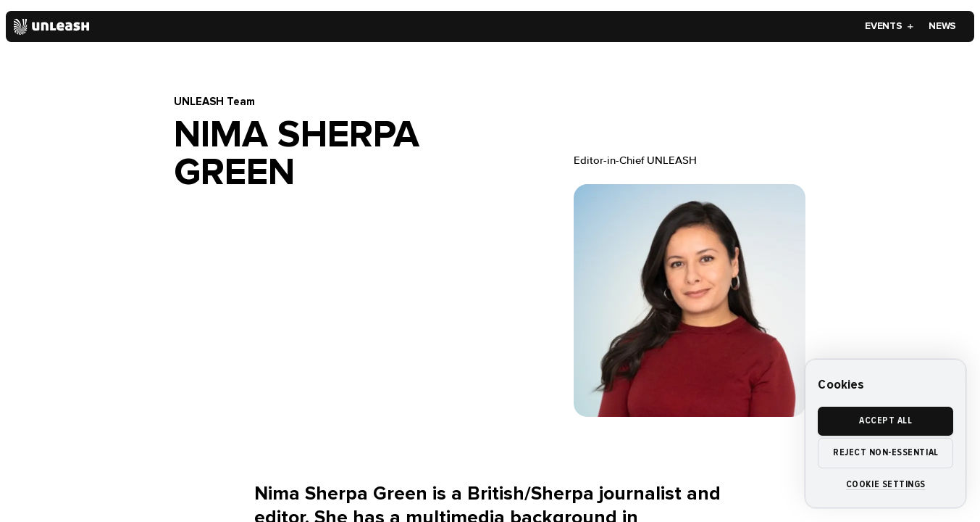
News (942, 26)
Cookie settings (886, 484)
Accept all (885, 420)
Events (889, 26)
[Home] (52, 27)
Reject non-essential (886, 452)
